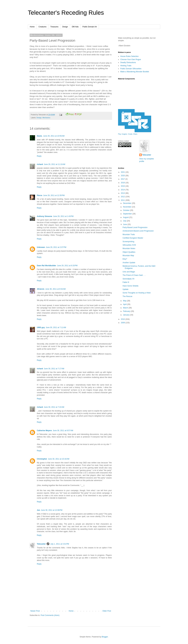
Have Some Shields (130, 286)
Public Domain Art (90, 27)
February (127, 311)
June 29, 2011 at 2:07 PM (56, 247)
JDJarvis (41, 289)
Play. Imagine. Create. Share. (128, 134)
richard (40, 164)
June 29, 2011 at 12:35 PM (54, 195)
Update (126, 289)
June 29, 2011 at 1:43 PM (63, 216)
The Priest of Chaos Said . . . (134, 275)
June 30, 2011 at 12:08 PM (52, 510)
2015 (123, 186)
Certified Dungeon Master (133, 238)
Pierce (40, 195)
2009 (123, 323)
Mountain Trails (129, 234)
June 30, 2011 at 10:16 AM (59, 459)
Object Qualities (129, 252)
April (125, 304)
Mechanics (46, 118)
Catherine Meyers (44, 431)
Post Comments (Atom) (50, 615)
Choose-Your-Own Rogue (131, 59)
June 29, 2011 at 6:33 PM (67, 266)
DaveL (40, 136)
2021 (123, 172)
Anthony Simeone (45, 216)
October (126, 210)
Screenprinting (128, 242)
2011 (123, 200)
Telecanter (41, 544)
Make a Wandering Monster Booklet (135, 72)
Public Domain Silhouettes (131, 69)
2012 (123, 197)
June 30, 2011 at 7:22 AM (54, 407)
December (127, 203)
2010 (123, 319)
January (126, 315)
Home (32, 27)
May (125, 301)
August (126, 217)
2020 (123, 176)
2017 (123, 179)
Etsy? (125, 259)
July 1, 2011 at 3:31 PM (60, 544)
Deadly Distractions (128, 62)
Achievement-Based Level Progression (138, 231)
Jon (38, 510)
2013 (123, 193)
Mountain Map (128, 256)
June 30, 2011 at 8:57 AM (63, 431)
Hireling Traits (126, 66)
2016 (123, 183)
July (125, 221)
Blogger (105, 637)
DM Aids (75, 27)
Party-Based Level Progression (135, 227)
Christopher (42, 459)
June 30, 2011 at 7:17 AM (54, 369)
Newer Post (35, 611)
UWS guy (41, 327)
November (127, 207)
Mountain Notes (129, 248)
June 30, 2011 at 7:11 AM (56, 327)
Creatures (42, 27)
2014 (123, 190)
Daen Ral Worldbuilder (46, 266)
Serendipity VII (128, 279)
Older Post (107, 611)
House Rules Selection (129, 56)
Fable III (126, 282)
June (125, 224)
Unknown (41, 247)
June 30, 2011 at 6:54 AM (55, 289)
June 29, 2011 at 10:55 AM (54, 136)
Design (65, 27)
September (128, 214)
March (126, 308)
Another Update (129, 263)
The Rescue (127, 296)
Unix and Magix (129, 272)
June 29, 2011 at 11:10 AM (55, 164)
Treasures (54, 27)
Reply (39, 156)
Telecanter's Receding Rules (66, 13)
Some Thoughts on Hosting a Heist (137, 293)
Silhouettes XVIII (129, 245)
